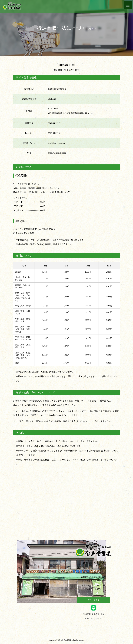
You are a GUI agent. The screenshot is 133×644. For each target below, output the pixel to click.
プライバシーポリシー (94, 618)
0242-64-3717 (93, 563)
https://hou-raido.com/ (57, 153)
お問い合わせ (94, 600)
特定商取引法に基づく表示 (94, 614)
